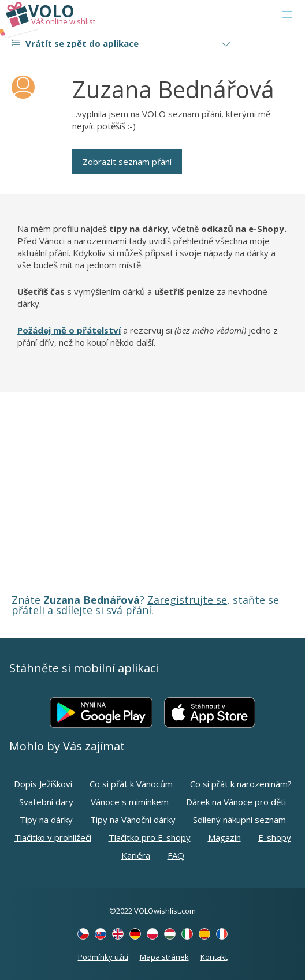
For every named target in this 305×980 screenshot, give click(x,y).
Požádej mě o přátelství (69, 330)
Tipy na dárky (46, 820)
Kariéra (136, 855)
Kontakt (214, 957)
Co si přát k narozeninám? (241, 784)
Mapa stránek (164, 957)
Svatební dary (46, 802)
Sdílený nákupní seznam (239, 820)
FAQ (176, 855)
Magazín (224, 837)
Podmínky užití (103, 957)
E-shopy (275, 837)
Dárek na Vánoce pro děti (236, 802)
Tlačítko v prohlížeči (53, 837)
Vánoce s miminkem (130, 802)
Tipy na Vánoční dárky (133, 820)
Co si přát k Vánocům (131, 784)
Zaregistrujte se (187, 600)
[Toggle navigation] (287, 14)
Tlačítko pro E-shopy (150, 837)
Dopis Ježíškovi (43, 784)
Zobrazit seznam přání (127, 162)
